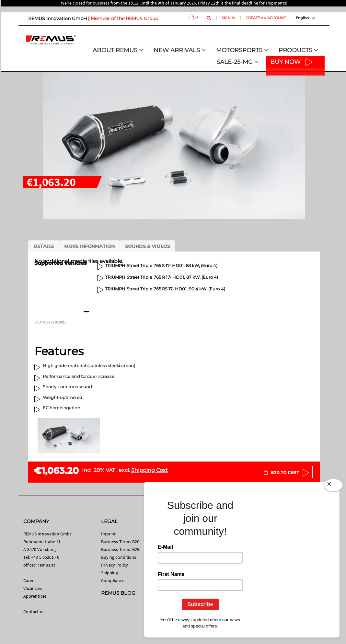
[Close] (333, 486)
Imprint (108, 534)
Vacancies (33, 588)
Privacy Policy (115, 565)
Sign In (229, 18)
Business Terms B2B (120, 549)
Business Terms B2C (120, 542)
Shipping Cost (150, 470)
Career (30, 580)
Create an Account (266, 18)
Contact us (34, 612)
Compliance (113, 580)
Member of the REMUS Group (124, 18)
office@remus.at (39, 565)
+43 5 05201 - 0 (45, 557)
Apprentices (35, 596)
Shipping (110, 573)
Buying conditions (119, 557)
